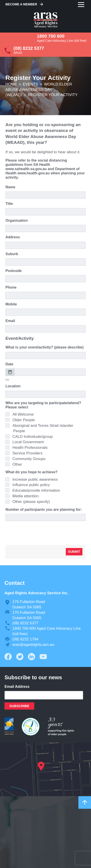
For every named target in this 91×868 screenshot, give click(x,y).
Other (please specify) (31, 502)
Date (9, 364)
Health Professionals (30, 448)
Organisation (17, 220)
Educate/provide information (36, 490)
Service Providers (27, 453)
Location (13, 386)
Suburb (12, 254)
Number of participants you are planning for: (44, 510)
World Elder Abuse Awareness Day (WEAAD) (39, 90)
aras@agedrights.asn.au (33, 645)
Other (17, 464)
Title (9, 204)
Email (10, 321)
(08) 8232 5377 (29, 48)
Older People (24, 420)
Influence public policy (31, 485)
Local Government (28, 442)
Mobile (11, 304)
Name (10, 187)
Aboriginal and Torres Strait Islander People (43, 428)
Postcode (14, 271)
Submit (74, 552)
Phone (11, 287)
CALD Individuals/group (33, 437)
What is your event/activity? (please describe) (44, 347)
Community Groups (29, 459)
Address (13, 237)
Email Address (17, 687)
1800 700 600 (51, 36)
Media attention (25, 496)
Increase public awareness (35, 479)
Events (30, 84)
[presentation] (40, 533)
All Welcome (23, 414)
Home (11, 84)
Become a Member (21, 4)
